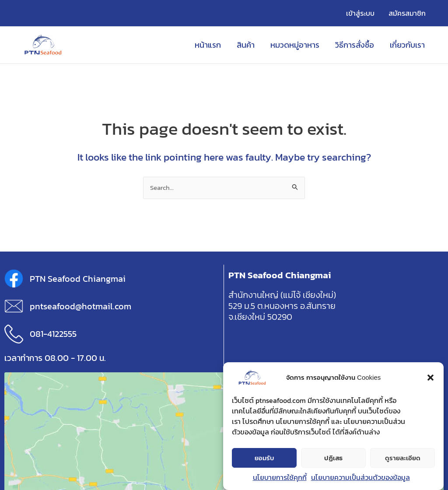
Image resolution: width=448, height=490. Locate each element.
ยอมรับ (264, 458)
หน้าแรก (208, 45)
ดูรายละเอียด (403, 458)
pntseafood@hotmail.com (80, 306)
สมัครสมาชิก (407, 13)
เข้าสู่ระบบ (360, 13)
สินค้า (246, 45)
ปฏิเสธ (333, 458)
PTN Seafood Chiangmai (78, 279)
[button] (430, 378)
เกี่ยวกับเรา (407, 45)
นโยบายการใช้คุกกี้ (280, 478)
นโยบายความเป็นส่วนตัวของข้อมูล (360, 478)
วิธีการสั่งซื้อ (355, 45)
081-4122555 (53, 334)
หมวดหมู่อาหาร (295, 45)
